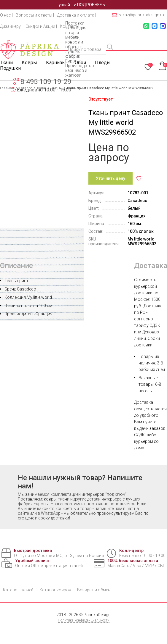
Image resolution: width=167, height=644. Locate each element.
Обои (80, 63)
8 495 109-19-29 (46, 82)
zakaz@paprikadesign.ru (138, 15)
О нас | (6, 15)
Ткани (6, 63)
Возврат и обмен (94, 590)
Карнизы (56, 63)
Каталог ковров (55, 590)
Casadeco (137, 201)
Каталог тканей (18, 590)
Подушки (10, 68)
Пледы (103, 63)
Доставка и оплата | (77, 15)
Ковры (29, 63)
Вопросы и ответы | (35, 15)
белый (134, 208)
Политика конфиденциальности (84, 620)
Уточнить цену (110, 178)
